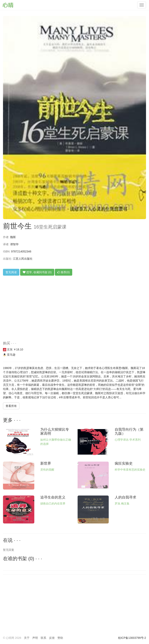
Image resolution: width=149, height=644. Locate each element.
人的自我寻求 (125, 497)
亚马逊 (9, 355)
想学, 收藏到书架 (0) (37, 272)
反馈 (52, 638)
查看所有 (11, 406)
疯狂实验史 (124, 463)
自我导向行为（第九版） (129, 431)
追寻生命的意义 (53, 497)
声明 (35, 638)
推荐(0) (64, 272)
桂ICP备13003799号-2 (132, 638)
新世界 (46, 463)
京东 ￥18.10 (13, 349)
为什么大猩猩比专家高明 (55, 431)
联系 (43, 638)
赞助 (60, 638)
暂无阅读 (11, 272)
